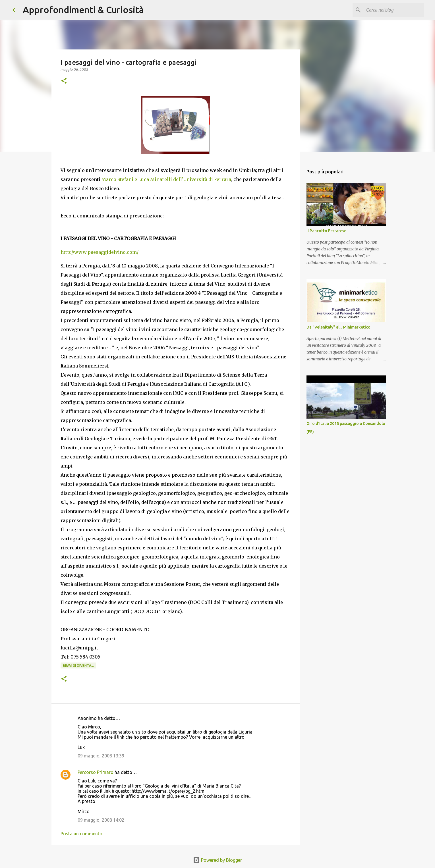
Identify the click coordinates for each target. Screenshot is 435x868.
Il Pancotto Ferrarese (326, 231)
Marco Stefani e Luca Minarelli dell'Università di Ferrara (166, 179)
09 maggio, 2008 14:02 (101, 820)
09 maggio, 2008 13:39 (101, 756)
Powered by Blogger (217, 860)
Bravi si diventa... (78, 665)
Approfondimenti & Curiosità (83, 10)
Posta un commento (81, 834)
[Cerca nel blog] (394, 10)
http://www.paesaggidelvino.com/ (100, 252)
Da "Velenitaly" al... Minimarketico (338, 327)
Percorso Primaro (96, 772)
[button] (64, 81)
